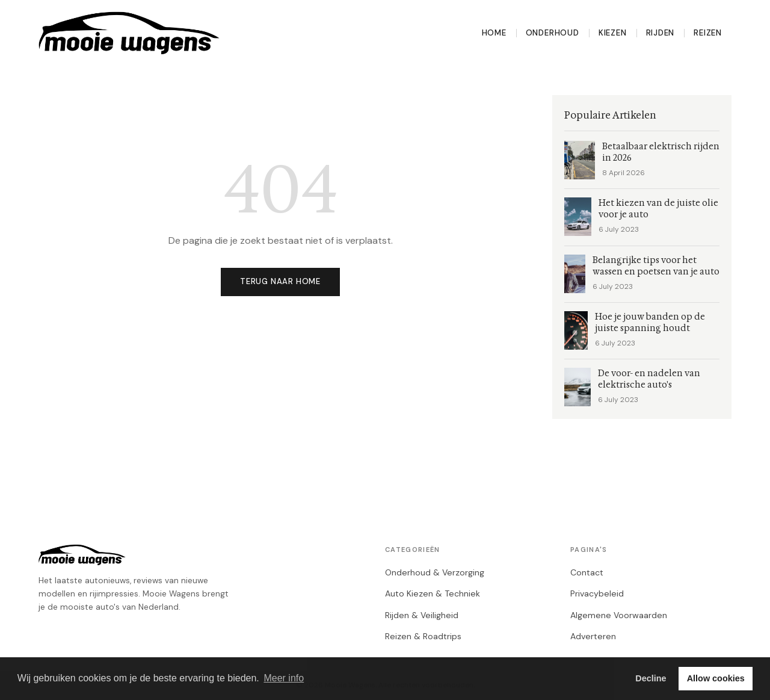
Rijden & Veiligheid (422, 615)
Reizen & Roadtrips (423, 636)
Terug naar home (280, 281)
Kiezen (613, 33)
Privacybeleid (597, 593)
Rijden (661, 33)
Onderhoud (553, 33)
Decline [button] (651, 678)
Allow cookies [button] (716, 678)
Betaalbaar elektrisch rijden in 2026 (661, 152)
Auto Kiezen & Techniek (433, 593)
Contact (587, 572)
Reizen (708, 33)
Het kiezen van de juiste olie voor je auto (658, 209)
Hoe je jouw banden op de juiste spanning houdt (650, 323)
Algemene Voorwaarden (619, 615)
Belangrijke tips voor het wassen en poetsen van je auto (656, 266)
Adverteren (593, 636)
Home (494, 33)
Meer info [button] (284, 678)
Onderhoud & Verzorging (435, 572)
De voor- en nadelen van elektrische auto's (649, 379)
